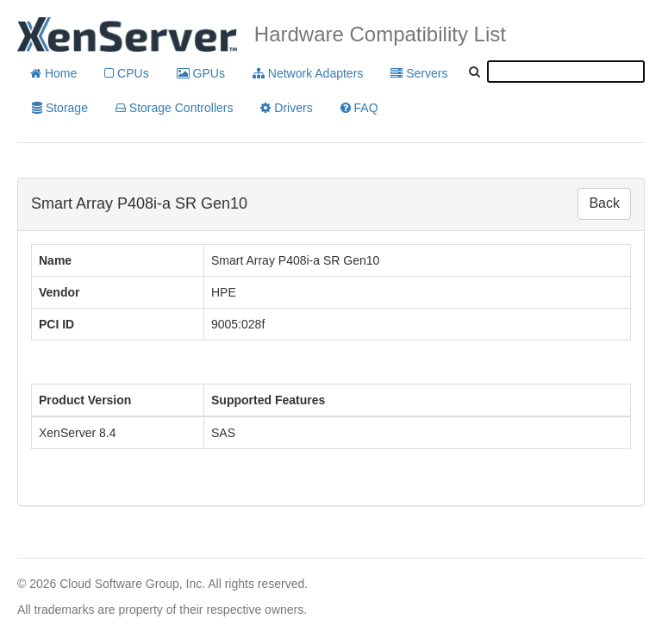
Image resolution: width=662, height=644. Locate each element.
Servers (419, 73)
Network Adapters (308, 73)
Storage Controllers (175, 108)
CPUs (126, 73)
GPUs (201, 73)
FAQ (359, 108)
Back (604, 203)
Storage (60, 108)
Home (53, 73)
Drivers (286, 108)
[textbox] (566, 72)
